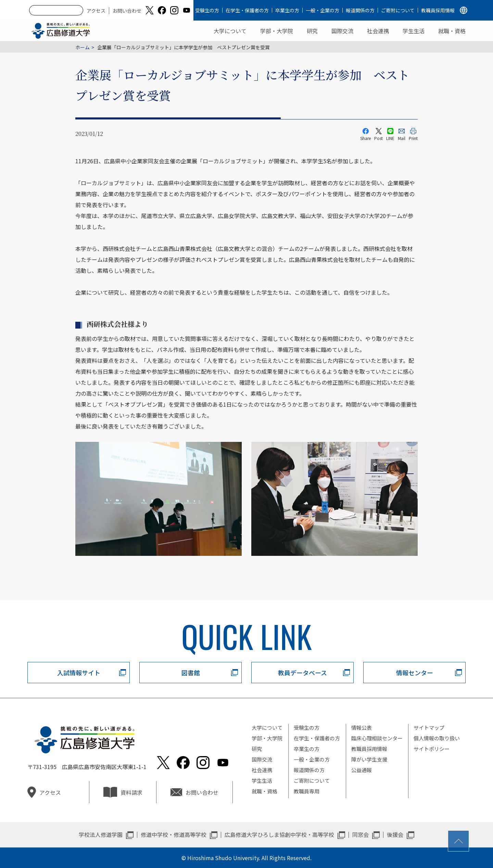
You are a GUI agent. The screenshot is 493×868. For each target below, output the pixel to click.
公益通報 (362, 770)
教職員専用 (307, 791)
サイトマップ (429, 727)
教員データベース (302, 673)
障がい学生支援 (369, 759)
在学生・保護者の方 (247, 10)
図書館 (191, 673)
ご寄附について (398, 10)
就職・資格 (452, 31)
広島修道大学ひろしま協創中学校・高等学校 (279, 834)
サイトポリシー (432, 749)
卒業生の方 (287, 10)
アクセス (96, 11)
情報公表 (362, 727)
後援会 (395, 834)
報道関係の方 (360, 10)
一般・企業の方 (323, 10)
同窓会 (361, 834)
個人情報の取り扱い (437, 738)
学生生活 (414, 31)
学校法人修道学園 (101, 834)
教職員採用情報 (438, 10)
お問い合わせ (127, 11)
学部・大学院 (277, 31)
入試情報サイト (79, 673)
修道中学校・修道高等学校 (174, 834)
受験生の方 (207, 10)
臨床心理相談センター (377, 738)
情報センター (415, 673)
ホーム (83, 47)
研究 (312, 31)
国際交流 (342, 31)
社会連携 (378, 31)
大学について (230, 31)
